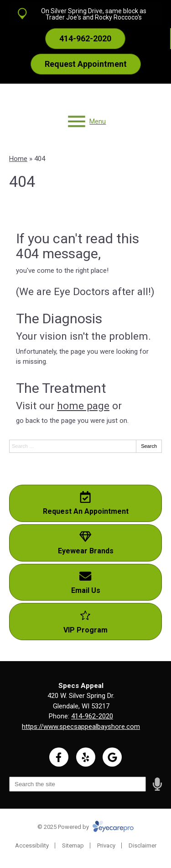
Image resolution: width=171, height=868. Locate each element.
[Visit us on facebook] (59, 757)
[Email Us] (85, 582)
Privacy (106, 845)
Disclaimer (142, 845)
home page (83, 406)
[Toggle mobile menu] (86, 121)
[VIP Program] (85, 622)
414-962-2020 (92, 716)
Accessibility (32, 845)
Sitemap (73, 845)
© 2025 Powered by (85, 827)
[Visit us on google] (112, 757)
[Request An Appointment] (85, 503)
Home (18, 159)
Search (149, 446)
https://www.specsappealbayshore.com (81, 727)
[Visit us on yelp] (86, 757)
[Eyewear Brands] (85, 543)
